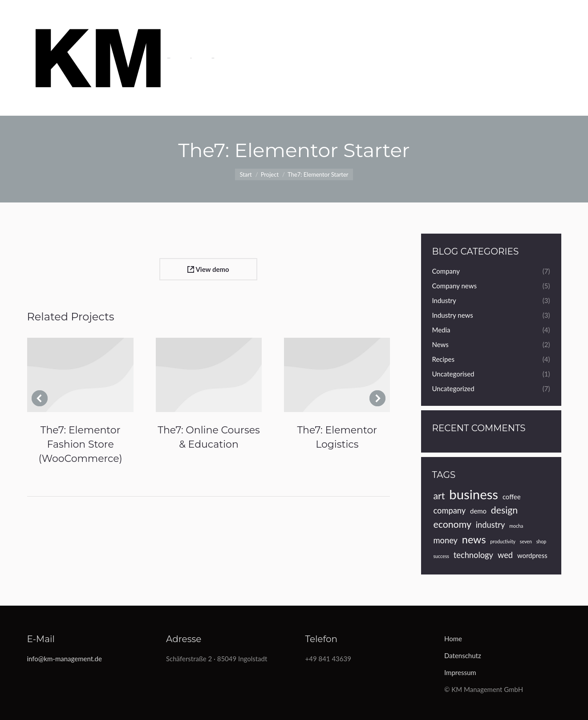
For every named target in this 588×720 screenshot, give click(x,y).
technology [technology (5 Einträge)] (473, 555)
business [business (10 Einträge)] (474, 494)
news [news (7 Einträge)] (474, 539)
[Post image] (80, 375)
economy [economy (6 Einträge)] (452, 524)
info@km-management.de (65, 659)
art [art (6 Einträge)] (439, 496)
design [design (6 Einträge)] (504, 510)
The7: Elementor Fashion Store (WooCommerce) (81, 444)
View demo (208, 269)
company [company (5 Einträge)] (450, 510)
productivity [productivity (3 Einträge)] (503, 541)
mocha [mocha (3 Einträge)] (516, 526)
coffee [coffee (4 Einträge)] (512, 497)
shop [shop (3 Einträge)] (541, 541)
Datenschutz (463, 655)
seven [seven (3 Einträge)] (526, 541)
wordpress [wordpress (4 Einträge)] (532, 555)
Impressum (460, 672)
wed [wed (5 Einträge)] (505, 555)
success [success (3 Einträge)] (441, 556)
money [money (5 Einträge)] (446, 540)
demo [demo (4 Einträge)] (478, 511)
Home (453, 639)
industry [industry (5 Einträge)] (491, 525)
